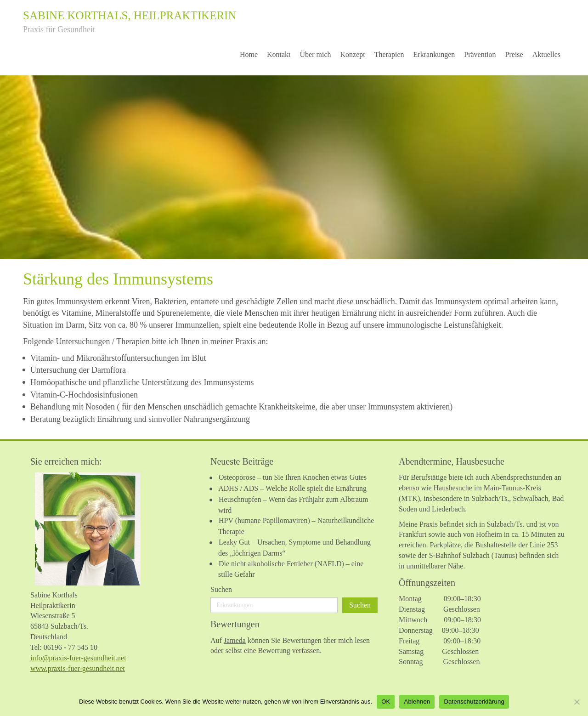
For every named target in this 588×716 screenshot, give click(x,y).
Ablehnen (417, 702)
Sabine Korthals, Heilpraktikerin (130, 15)
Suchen (221, 589)
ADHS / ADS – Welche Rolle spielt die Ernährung (292, 488)
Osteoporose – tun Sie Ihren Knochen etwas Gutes (293, 477)
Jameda (235, 640)
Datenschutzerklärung (474, 702)
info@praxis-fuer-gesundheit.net (78, 658)
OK (386, 702)
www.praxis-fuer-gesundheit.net (78, 668)
